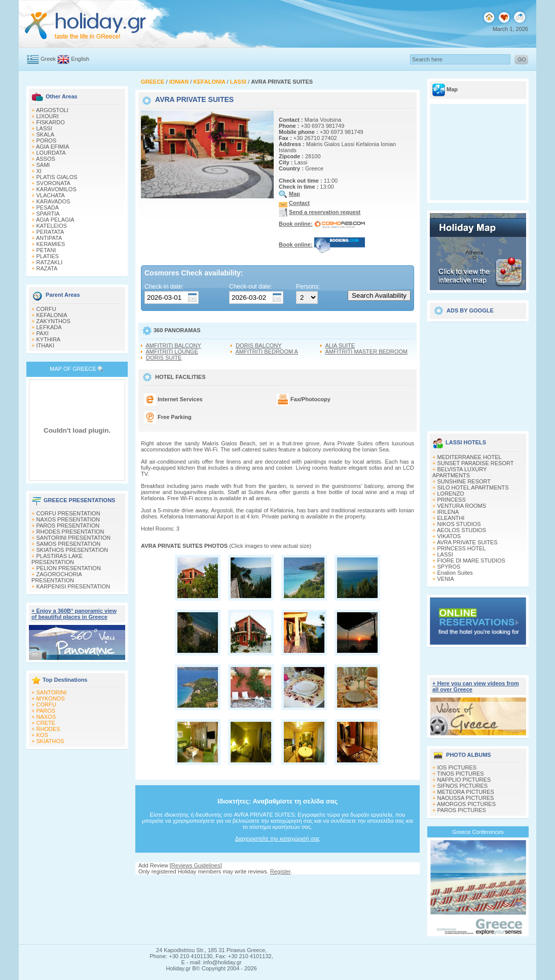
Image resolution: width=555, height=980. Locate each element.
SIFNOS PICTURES (463, 786)
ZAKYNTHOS (53, 321)
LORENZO (451, 494)
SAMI (43, 165)
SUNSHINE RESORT (464, 481)
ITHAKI (45, 345)
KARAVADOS (53, 201)
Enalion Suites (455, 573)
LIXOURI (48, 116)
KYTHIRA (49, 339)
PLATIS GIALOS (57, 177)
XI (39, 171)
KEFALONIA (52, 315)
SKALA (45, 134)
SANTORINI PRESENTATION (74, 538)
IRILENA (448, 512)
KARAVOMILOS (57, 189)
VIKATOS (449, 536)
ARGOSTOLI (52, 110)
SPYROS (449, 567)
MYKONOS (51, 698)
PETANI (46, 250)
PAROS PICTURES (462, 810)
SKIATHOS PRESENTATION (72, 550)
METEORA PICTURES (466, 792)
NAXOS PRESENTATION (68, 519)
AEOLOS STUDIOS (461, 530)
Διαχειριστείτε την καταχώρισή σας (277, 838)
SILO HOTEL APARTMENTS (473, 487)
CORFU (46, 309)
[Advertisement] (478, 373)
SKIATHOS (50, 741)
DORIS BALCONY (258, 345)
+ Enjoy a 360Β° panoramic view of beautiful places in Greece (74, 614)
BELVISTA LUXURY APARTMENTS (459, 472)
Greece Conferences (478, 832)
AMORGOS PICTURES (466, 804)
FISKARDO (51, 122)
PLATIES (48, 256)
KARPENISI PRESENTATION (73, 586)
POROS (47, 141)
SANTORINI (52, 692)
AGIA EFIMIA (52, 147)
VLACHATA (51, 195)
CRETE (46, 723)
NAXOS (46, 717)
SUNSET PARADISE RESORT (476, 463)
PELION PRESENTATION (69, 568)
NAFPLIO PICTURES (464, 780)
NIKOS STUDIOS (459, 524)
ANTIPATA (49, 238)
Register (280, 871)
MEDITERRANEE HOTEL (470, 457)
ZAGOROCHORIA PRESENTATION (57, 577)
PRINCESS (452, 500)
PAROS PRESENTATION (68, 526)
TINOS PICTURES (460, 774)
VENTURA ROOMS (462, 506)
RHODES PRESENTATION (70, 532)
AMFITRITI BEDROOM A (266, 352)
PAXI (43, 333)
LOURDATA (51, 153)
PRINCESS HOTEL (462, 548)
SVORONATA (53, 183)
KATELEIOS (52, 226)
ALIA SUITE (340, 345)
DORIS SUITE (164, 358)
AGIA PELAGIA (55, 220)
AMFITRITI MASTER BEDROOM (366, 352)
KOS (42, 735)
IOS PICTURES (457, 767)
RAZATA (47, 268)
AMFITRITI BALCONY (173, 345)
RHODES (48, 729)
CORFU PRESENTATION (68, 513)
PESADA (48, 207)
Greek (48, 59)
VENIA (446, 579)
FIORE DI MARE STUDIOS (471, 561)
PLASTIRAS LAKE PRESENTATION (57, 559)
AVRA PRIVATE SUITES (467, 542)
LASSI (44, 128)
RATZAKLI (50, 262)
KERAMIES (51, 244)
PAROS (46, 711)
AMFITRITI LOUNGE (172, 352)
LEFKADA (49, 327)
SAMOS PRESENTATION (69, 544)
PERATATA (50, 232)
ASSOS (46, 159)
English (80, 59)
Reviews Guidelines (196, 865)
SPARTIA (48, 214)
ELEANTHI (451, 518)
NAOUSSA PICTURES (466, 798)
